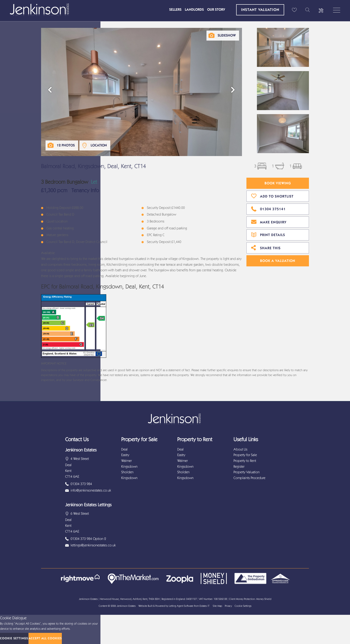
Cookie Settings (243, 606)
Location (99, 145)
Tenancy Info (85, 190)
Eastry (125, 455)
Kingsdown (129, 466)
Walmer (126, 461)
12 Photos (66, 145)
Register (239, 466)
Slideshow (227, 35)
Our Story (216, 9)
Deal (124, 449)
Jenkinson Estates (126, 606)
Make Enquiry (269, 222)
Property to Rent (245, 461)
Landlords (194, 9)
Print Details (268, 234)
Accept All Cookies (45, 638)
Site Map (217, 606)
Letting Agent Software (181, 606)
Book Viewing (278, 183)
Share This (266, 247)
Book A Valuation (278, 261)
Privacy (228, 606)
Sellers (175, 9)
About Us (240, 449)
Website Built (145, 606)
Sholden (127, 472)
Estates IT (204, 606)
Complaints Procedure (249, 478)
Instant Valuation (260, 10)
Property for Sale (245, 455)
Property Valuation (247, 472)
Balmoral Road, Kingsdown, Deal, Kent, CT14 (94, 166)
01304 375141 (268, 208)
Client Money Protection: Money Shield (250, 599)
